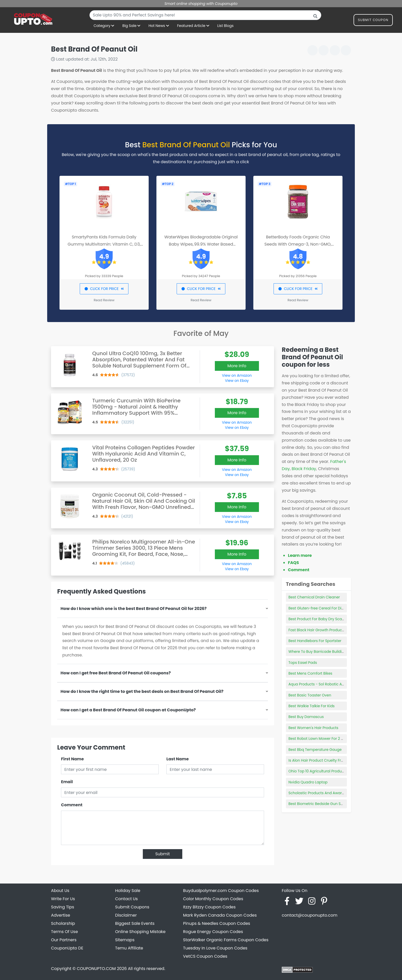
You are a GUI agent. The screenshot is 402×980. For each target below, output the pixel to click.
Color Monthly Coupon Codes (213, 899)
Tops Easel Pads (303, 663)
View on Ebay (237, 381)
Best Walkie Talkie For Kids (311, 706)
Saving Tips (63, 907)
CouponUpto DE (67, 948)
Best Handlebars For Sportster (315, 641)
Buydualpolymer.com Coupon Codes (221, 891)
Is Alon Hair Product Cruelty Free (317, 760)
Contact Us (126, 899)
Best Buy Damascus (306, 717)
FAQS (293, 563)
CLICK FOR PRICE (104, 289)
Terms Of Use (64, 932)
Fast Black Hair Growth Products (317, 630)
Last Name (178, 759)
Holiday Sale (128, 891)
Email (67, 782)
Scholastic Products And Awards (317, 793)
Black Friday (304, 469)
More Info (237, 366)
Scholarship (63, 923)
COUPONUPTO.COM (96, 969)
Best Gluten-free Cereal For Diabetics (321, 608)
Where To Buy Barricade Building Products (326, 652)
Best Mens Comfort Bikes (310, 673)
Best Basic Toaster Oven (310, 695)
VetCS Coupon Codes (205, 956)
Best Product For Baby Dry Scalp (317, 619)
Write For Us (63, 899)
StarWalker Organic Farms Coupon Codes (226, 940)
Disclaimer (126, 915)
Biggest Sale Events (135, 923)
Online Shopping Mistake (140, 932)
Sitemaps (125, 940)
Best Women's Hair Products (313, 728)
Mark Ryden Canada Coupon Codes (220, 915)
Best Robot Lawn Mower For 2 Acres (320, 739)
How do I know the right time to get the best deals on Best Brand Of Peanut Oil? (142, 691)
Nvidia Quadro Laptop (308, 782)
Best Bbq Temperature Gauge (315, 750)
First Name (72, 759)
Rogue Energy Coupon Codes (213, 932)
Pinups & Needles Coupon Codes (217, 923)
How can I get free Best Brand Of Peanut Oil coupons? (116, 673)
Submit (163, 854)
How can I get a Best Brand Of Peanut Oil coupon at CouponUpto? (128, 710)
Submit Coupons (132, 907)
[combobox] (205, 15)
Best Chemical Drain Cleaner (314, 597)
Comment (72, 805)
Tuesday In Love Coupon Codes (215, 948)
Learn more (300, 555)
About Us (60, 891)
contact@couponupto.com (310, 915)
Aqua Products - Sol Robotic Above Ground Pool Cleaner (339, 684)
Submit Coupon (373, 21)
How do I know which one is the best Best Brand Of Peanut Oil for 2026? (134, 609)
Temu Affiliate (129, 948)
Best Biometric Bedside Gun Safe (317, 804)
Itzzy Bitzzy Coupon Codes (209, 907)
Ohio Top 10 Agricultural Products (318, 771)
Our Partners (64, 940)
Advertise (61, 915)
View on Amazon (237, 375)
